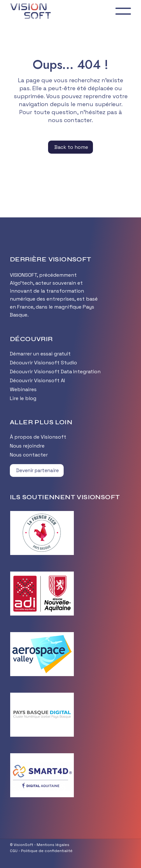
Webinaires (23, 389)
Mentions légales (53, 845)
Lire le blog (23, 398)
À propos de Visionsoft (38, 437)
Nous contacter (29, 455)
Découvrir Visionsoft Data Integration (55, 372)
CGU (14, 851)
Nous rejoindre (27, 446)
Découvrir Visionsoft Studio (43, 363)
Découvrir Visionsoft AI (37, 380)
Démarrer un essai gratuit (40, 354)
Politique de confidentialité (47, 851)
